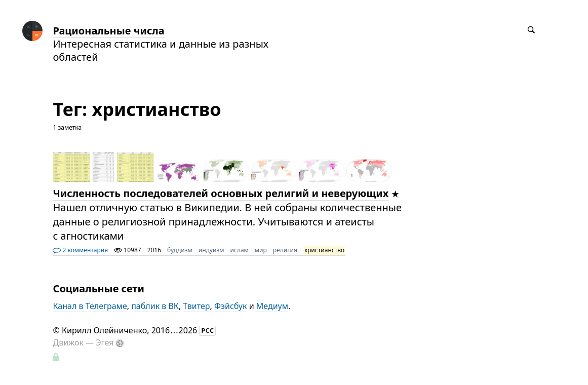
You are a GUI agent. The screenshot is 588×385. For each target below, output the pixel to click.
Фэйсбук (231, 306)
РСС (208, 331)
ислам (240, 250)
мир (261, 250)
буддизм (180, 250)
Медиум (272, 306)
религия (285, 250)
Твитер (196, 306)
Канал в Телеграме (90, 306)
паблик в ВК (155, 306)
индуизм (211, 250)
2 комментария (80, 250)
